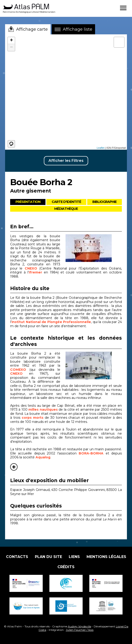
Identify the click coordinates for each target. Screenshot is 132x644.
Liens (74, 557)
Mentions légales (106, 557)
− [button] (11, 47)
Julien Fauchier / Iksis (80, 630)
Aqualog (43, 457)
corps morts (33, 418)
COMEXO (20, 370)
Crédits (66, 567)
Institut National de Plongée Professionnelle (51, 322)
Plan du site (48, 557)
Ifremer (35, 272)
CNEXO (32, 268)
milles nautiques (43, 410)
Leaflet (100, 148)
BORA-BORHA (91, 453)
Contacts (17, 557)
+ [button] (11, 41)
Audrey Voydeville (79, 626)
